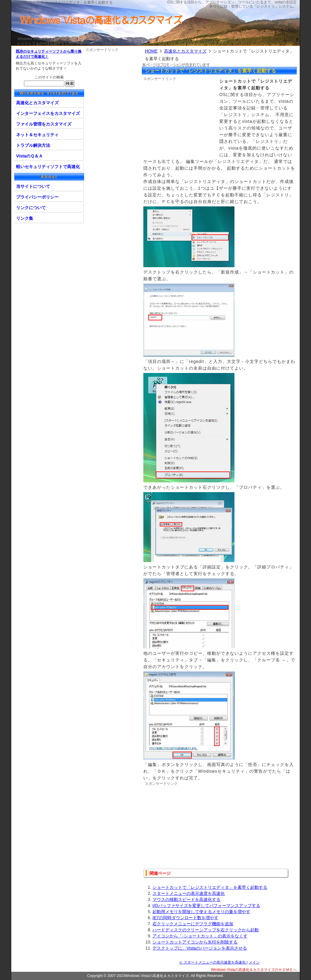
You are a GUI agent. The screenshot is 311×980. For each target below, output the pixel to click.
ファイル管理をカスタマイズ (44, 124)
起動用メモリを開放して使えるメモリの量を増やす (201, 912)
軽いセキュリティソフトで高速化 (48, 167)
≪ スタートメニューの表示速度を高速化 (213, 962)
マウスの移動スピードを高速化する (186, 899)
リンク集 (25, 218)
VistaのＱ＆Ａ (29, 156)
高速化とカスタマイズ (185, 51)
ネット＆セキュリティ (37, 135)
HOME (151, 51)
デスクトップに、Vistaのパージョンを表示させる (200, 948)
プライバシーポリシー (37, 197)
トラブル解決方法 (33, 145)
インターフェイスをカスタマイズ (48, 113)
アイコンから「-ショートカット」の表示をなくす (200, 936)
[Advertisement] (181, 119)
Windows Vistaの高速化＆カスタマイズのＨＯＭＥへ (254, 970)
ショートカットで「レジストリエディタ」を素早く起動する (210, 887)
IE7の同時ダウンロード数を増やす (185, 918)
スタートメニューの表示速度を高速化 (189, 893)
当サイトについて (33, 186)
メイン (254, 962)
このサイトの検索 (49, 77)
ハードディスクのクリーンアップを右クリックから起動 (206, 930)
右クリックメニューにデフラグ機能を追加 (193, 924)
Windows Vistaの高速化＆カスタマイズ (49, 39)
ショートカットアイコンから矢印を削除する (195, 942)
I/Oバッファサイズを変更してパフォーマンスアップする (206, 906)
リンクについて (31, 208)
